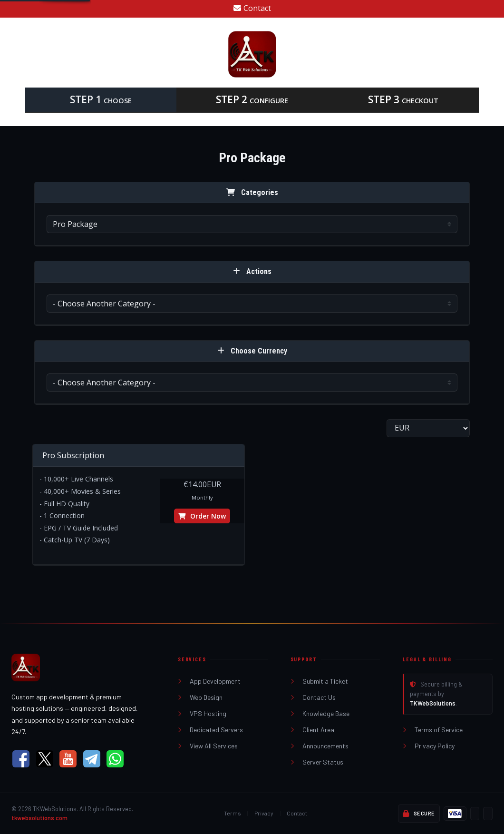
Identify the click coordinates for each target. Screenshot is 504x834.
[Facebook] (21, 759)
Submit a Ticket (319, 681)
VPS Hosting (202, 713)
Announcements (320, 746)
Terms (233, 813)
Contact (252, 8)
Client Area (312, 730)
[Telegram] (92, 759)
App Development (209, 681)
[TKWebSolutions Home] (83, 667)
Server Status (317, 762)
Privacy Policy (429, 746)
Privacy (264, 813)
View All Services (208, 746)
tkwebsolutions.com (39, 818)
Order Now (202, 516)
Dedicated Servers (210, 730)
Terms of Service (433, 730)
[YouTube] (68, 759)
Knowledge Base (320, 713)
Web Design (200, 697)
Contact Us (313, 697)
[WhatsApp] (115, 759)
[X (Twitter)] (45, 759)
